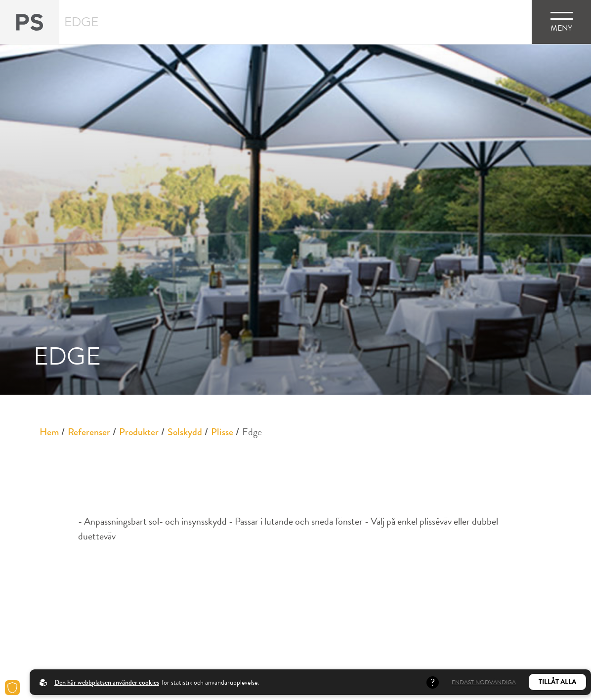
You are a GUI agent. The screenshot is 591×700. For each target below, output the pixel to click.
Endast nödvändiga (484, 682)
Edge (252, 432)
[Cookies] (12, 688)
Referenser (89, 432)
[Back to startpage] (30, 22)
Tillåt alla (557, 682)
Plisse (222, 432)
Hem (49, 432)
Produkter (139, 432)
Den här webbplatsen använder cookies (107, 682)
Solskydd (185, 432)
